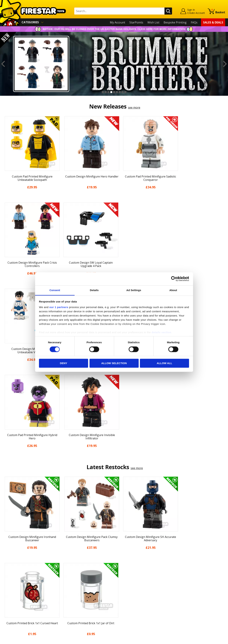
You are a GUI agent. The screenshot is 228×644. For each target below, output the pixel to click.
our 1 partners (59, 307)
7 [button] (120, 92)
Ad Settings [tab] (134, 290)
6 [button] (117, 92)
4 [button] (111, 92)
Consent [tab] (55, 290)
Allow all (164, 363)
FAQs (194, 22)
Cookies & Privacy (14, 599)
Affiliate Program (70, 608)
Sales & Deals (213, 22)
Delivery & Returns (15, 589)
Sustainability (12, 610)
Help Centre (66, 570)
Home (7, 564)
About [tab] (173, 290)
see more (134, 107)
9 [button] (125, 92)
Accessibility (11, 604)
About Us (9, 574)
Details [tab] (94, 290)
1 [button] (103, 92)
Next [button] (225, 64)
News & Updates (14, 579)
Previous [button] (3, 64)
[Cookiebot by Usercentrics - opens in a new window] (174, 279)
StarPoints (136, 22)
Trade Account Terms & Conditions (81, 602)
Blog (6, 584)
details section (161, 332)
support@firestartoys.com (76, 581)
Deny (64, 363)
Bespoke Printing (175, 22)
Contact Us (66, 564)
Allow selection (114, 363)
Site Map (9, 615)
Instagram (141, 578)
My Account (118, 22)
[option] (114, 64)
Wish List (153, 22)
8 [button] (123, 92)
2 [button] (106, 92)
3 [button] (108, 92)
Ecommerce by (212, 640)
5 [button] (114, 92)
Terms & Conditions (16, 594)
